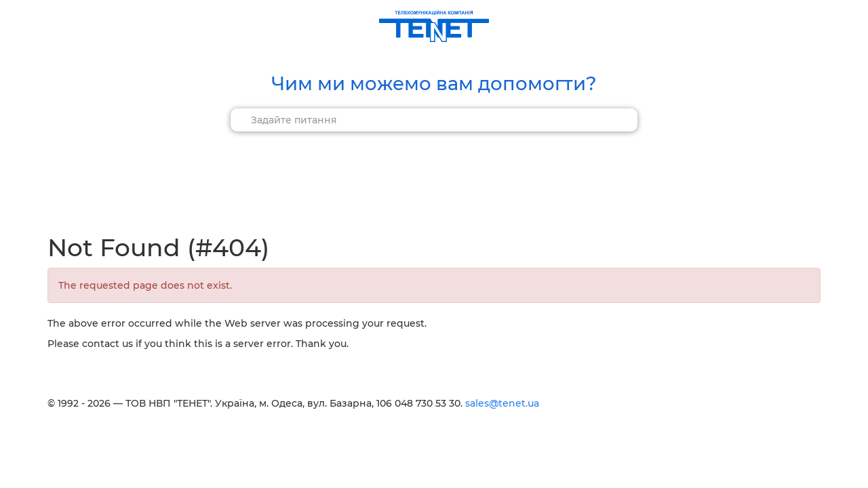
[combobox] (434, 120)
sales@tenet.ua (502, 403)
